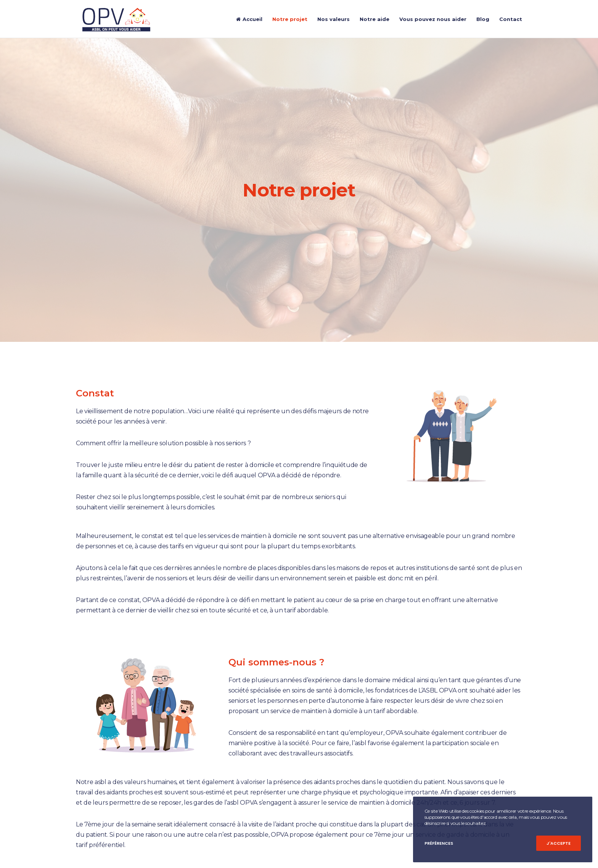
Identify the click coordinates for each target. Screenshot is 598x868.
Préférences (439, 843)
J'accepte (559, 843)
